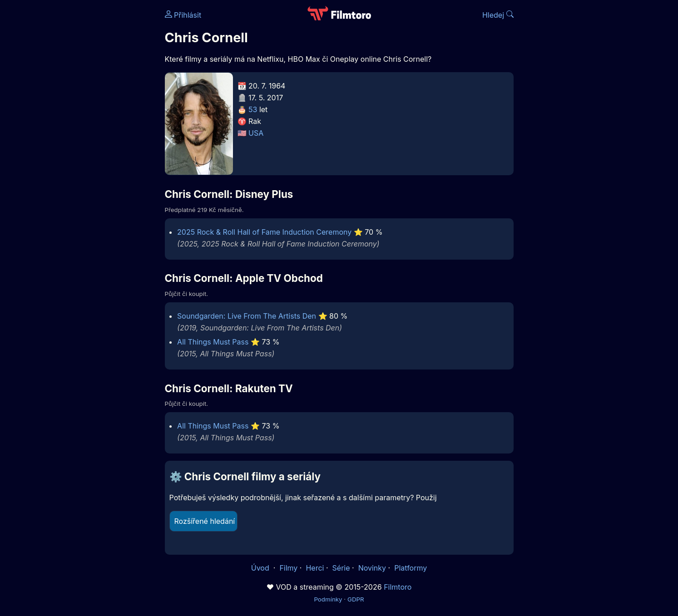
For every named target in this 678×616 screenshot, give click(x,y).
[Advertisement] (99, 140)
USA (256, 133)
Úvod (261, 568)
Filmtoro (398, 587)
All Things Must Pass (213, 342)
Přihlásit (183, 15)
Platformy (411, 568)
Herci (315, 568)
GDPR (356, 599)
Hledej (498, 15)
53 (253, 109)
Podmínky (328, 599)
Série (341, 568)
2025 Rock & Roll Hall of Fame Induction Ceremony (264, 232)
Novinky (372, 568)
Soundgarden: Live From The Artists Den (247, 316)
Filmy (288, 568)
